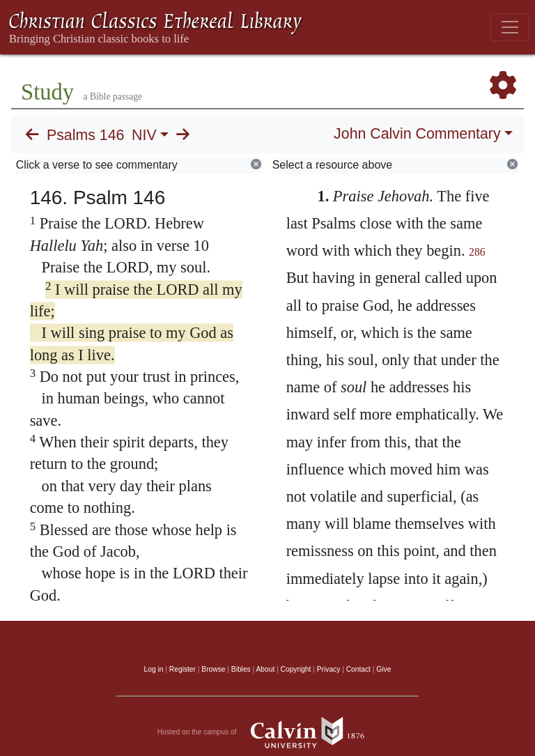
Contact (358, 669)
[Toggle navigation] (510, 27)
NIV (144, 135)
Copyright (296, 669)
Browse (213, 669)
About (265, 669)
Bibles (241, 669)
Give (383, 669)
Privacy (329, 669)
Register (183, 669)
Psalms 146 (85, 135)
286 (477, 252)
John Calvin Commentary (417, 134)
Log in (154, 669)
